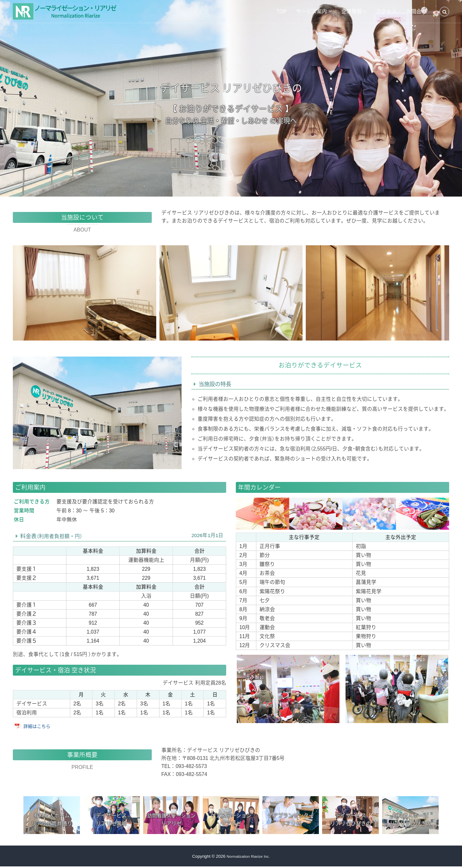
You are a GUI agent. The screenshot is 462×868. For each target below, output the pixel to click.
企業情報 (352, 11)
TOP (281, 11)
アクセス (386, 11)
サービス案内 (312, 11)
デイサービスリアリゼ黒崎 (111, 820)
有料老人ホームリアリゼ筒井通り (52, 820)
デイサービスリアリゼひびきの (351, 820)
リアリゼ (171, 820)
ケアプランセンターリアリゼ (291, 820)
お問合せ (416, 11)
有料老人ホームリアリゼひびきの (410, 820)
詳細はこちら (39, 726)
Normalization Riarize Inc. (248, 858)
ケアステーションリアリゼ (231, 820)
